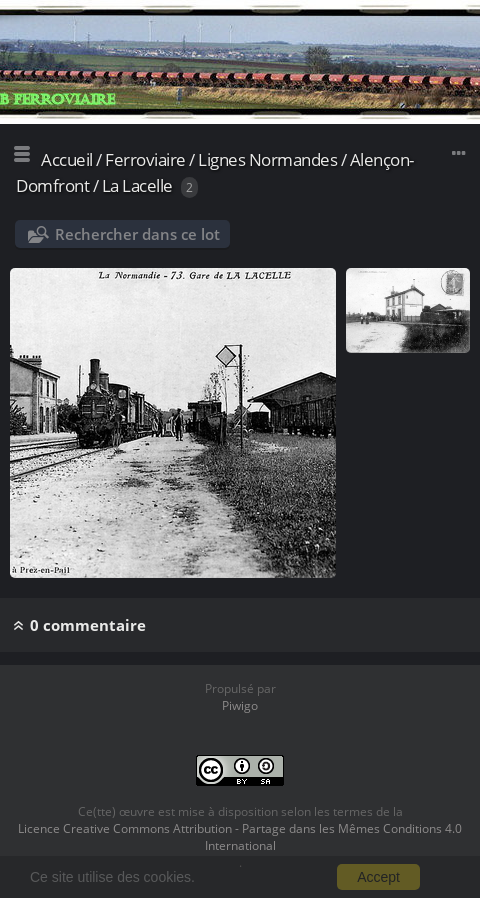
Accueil (67, 159)
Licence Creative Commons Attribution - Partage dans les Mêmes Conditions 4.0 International (240, 837)
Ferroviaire (145, 159)
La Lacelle (137, 185)
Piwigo (240, 705)
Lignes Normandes (267, 159)
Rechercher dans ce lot (137, 234)
